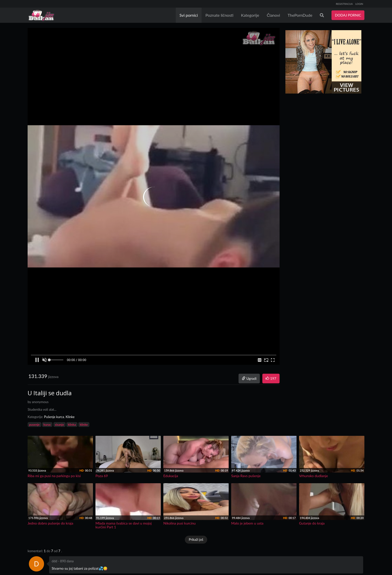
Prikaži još (196, 540)
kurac (47, 425)
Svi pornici (189, 15)
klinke (84, 425)
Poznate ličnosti (219, 15)
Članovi (273, 15)
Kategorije (250, 15)
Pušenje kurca (54, 417)
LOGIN (359, 4)
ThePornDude (300, 15)
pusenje (34, 425)
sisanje (60, 425)
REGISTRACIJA (344, 4)
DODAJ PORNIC (348, 15)
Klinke (70, 417)
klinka (72, 425)
